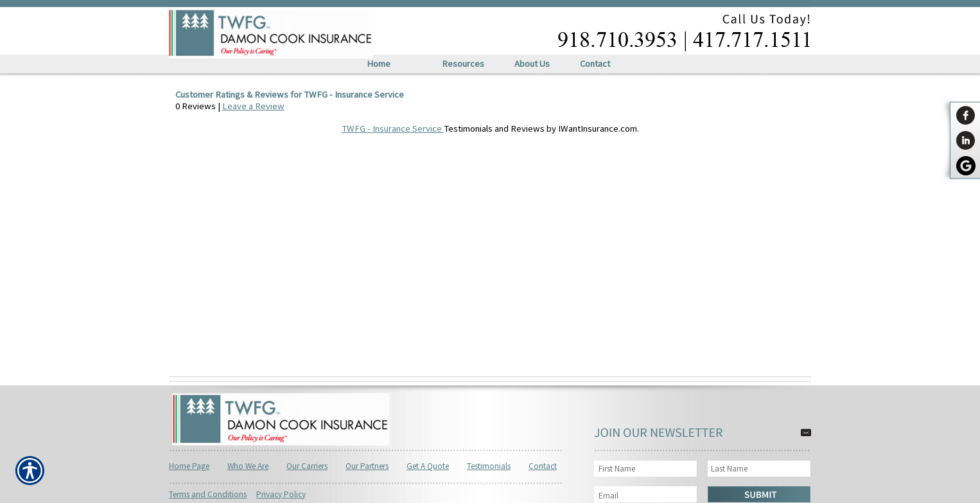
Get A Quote (428, 466)
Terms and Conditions (208, 494)
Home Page (189, 466)
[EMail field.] (647, 496)
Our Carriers (307, 466)
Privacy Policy (281, 494)
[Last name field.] (760, 469)
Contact (543, 466)
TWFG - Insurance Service (393, 128)
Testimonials (489, 466)
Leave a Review (253, 106)
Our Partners (367, 466)
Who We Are (248, 466)
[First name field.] (647, 469)
